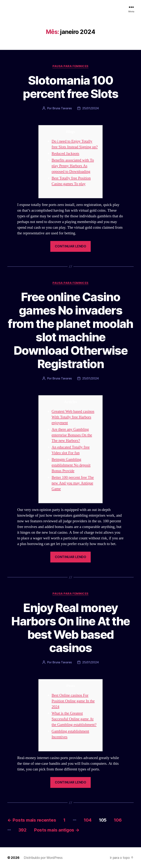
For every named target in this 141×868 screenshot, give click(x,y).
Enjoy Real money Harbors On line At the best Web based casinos (70, 628)
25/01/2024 (90, 108)
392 (22, 830)
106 (118, 820)
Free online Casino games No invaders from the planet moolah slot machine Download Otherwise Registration (70, 330)
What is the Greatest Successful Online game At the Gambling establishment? (74, 719)
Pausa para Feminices (70, 66)
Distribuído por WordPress (43, 858)
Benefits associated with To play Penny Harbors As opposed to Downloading (73, 166)
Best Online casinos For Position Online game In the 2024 (73, 701)
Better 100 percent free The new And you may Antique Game (73, 483)
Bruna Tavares (62, 108)
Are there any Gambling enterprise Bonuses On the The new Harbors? (72, 435)
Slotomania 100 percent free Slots (70, 87)
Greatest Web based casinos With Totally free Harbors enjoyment (73, 417)
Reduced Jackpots (65, 154)
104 (88, 820)
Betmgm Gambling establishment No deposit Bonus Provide (71, 465)
